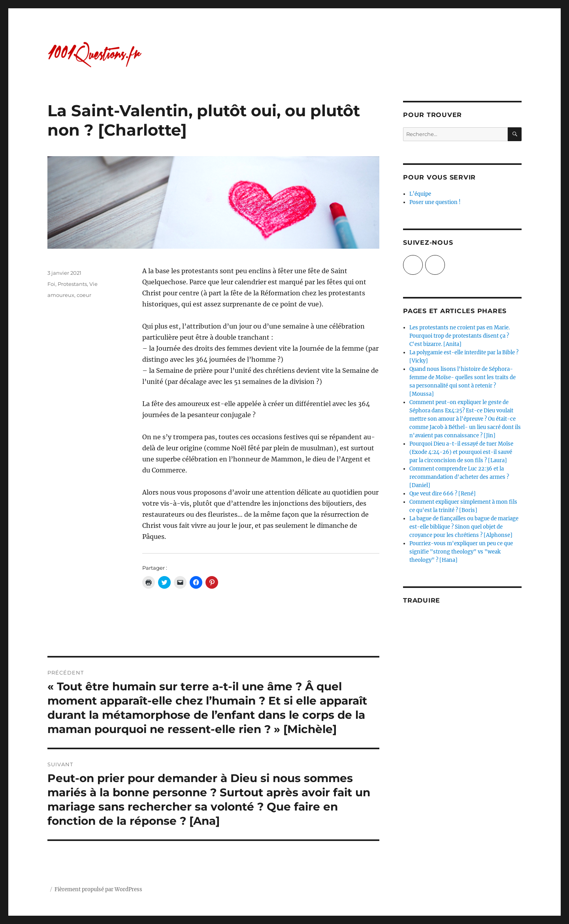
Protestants (72, 284)
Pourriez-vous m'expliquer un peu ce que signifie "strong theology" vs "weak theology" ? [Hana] (461, 552)
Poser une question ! (435, 202)
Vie (93, 284)
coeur (84, 295)
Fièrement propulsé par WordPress (98, 889)
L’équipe (420, 194)
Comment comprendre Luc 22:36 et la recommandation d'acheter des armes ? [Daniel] (459, 477)
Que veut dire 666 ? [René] (443, 494)
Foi (51, 284)
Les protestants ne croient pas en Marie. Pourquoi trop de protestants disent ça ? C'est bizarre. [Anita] (460, 336)
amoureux (61, 295)
